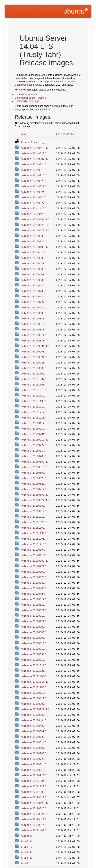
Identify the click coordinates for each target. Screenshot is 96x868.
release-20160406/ (33, 444)
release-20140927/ (33, 200)
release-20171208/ (33, 667)
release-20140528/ (33, 153)
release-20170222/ (33, 550)
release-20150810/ (33, 312)
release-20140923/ (33, 185)
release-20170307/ (33, 556)
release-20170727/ (33, 603)
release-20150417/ (33, 248)
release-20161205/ (33, 524)
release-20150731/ (33, 301)
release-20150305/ (33, 232)
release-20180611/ (33, 720)
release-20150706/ (33, 285)
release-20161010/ (33, 503)
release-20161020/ (33, 508)
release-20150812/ (33, 317)
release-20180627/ (33, 725)
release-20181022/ (33, 762)
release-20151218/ (33, 407)
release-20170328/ (33, 561)
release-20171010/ (33, 646)
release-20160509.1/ (35, 450)
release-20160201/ (33, 423)
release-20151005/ (33, 365)
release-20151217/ (33, 402)
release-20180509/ (33, 709)
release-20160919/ (33, 497)
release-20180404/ (33, 699)
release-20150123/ (33, 211)
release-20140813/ (33, 169)
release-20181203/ (33, 768)
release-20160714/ (33, 476)
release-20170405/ (33, 571)
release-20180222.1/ (35, 688)
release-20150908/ (33, 344)
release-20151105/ (33, 391)
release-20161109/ (33, 513)
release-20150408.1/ (35, 243)
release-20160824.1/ (35, 487)
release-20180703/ (33, 731)
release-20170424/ (33, 577)
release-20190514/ (33, 799)
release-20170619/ (33, 587)
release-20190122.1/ (35, 778)
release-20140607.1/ (35, 158)
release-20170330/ (33, 566)
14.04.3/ (27, 826)
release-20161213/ (33, 529)
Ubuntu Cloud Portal (26, 95)
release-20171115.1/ (35, 662)
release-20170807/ (33, 619)
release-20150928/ (33, 354)
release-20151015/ (33, 381)
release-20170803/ (33, 614)
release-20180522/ (33, 715)
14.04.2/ (27, 821)
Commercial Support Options (30, 98)
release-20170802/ (33, 609)
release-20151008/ (33, 375)
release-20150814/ (33, 328)
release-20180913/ (33, 752)
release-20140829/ (33, 179)
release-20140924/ (33, 190)
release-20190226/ (33, 784)
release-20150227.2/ (35, 227)
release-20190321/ (33, 789)
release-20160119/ (33, 418)
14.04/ (25, 837)
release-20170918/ (33, 640)
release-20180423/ (33, 704)
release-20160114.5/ (35, 412)
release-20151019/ (33, 386)
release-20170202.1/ (35, 545)
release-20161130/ (33, 518)
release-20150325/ (33, 238)
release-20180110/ (33, 672)
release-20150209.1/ (35, 216)
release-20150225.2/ (35, 222)
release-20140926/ (33, 195)
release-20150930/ (33, 359)
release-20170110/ (33, 540)
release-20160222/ (33, 434)
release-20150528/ (33, 259)
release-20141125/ (33, 206)
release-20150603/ (33, 264)
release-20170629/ (33, 593)
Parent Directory (32, 142)
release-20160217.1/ (35, 428)
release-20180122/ (33, 678)
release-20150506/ (33, 253)
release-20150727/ (33, 296)
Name (24, 134)
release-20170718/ (33, 598)
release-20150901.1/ (35, 338)
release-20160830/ (33, 492)
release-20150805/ (33, 306)
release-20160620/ (33, 465)
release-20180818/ (33, 746)
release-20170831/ (33, 635)
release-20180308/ (33, 693)
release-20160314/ (33, 439)
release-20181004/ (33, 757)
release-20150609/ (33, 275)
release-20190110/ (33, 773)
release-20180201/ (33, 683)
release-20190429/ (33, 794)
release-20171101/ (33, 656)
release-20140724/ (33, 163)
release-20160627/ (33, 471)
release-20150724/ (33, 291)
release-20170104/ (33, 534)
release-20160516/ (33, 455)
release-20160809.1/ (35, 481)
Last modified (66, 134)
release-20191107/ (33, 805)
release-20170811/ (33, 624)
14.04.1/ (27, 815)
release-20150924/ (33, 349)
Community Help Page (27, 101)
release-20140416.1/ (35, 147)
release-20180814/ (33, 741)
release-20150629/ (33, 280)
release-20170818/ (33, 630)
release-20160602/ (33, 460)
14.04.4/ (27, 831)
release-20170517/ (33, 582)
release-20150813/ (33, 322)
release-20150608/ (33, 269)
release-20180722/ (33, 736)
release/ (27, 810)
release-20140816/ (33, 174)
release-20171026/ (33, 651)
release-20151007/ (33, 370)
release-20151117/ (33, 397)
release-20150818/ (33, 333)
